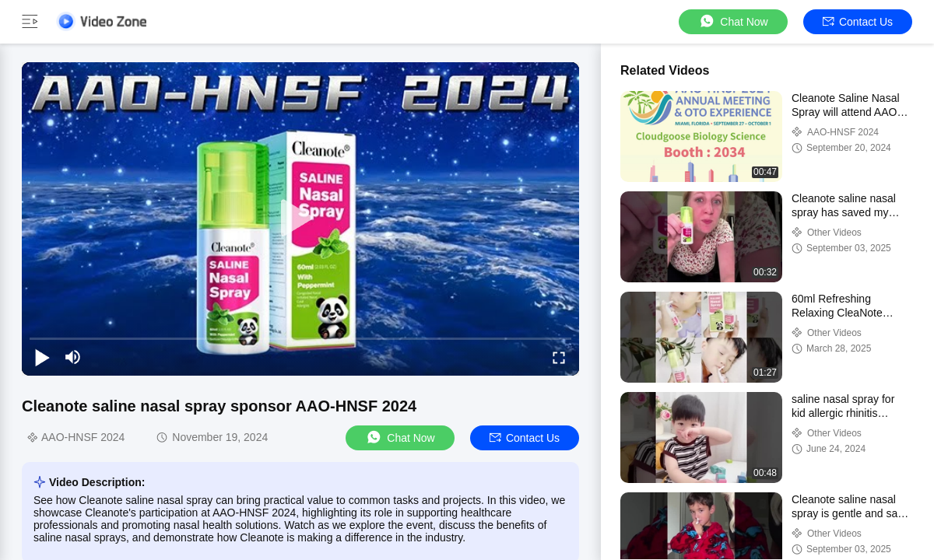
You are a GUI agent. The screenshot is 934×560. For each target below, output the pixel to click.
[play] (300, 219)
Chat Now (733, 21)
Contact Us (858, 22)
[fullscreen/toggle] (559, 357)
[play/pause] (42, 357)
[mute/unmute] (73, 357)
